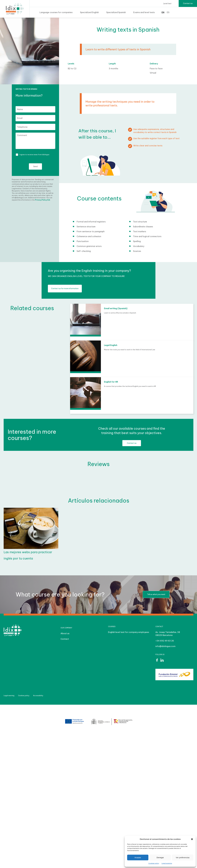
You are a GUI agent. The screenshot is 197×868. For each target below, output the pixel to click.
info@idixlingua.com (165, 646)
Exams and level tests (144, 12)
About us (65, 633)
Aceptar (138, 857)
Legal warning (167, 863)
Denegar (160, 857)
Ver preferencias (183, 857)
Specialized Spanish (116, 12)
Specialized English (89, 12)
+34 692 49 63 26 (165, 641)
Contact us (188, 3)
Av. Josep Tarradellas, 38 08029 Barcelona (168, 634)
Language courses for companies (56, 12)
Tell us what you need (156, 594)
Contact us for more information (65, 288)
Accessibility (38, 696)
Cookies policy (154, 863)
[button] (192, 839)
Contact (65, 639)
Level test (167, 4)
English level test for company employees (129, 632)
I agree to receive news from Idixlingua (34, 155)
